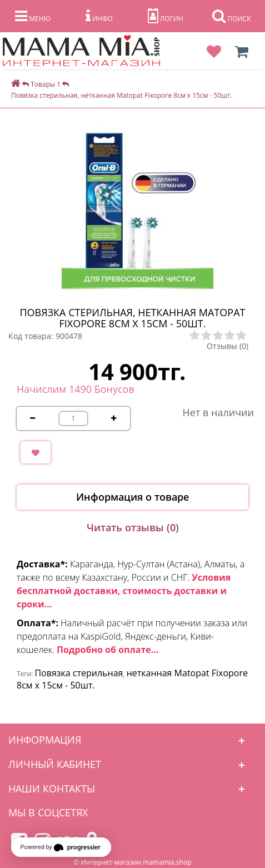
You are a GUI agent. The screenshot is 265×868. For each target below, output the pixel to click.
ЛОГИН (166, 16)
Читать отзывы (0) (133, 527)
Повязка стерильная (79, 673)
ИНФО (99, 16)
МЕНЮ (33, 16)
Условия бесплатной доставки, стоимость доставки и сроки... (124, 591)
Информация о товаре (132, 497)
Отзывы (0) (227, 346)
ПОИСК (231, 16)
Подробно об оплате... (107, 650)
